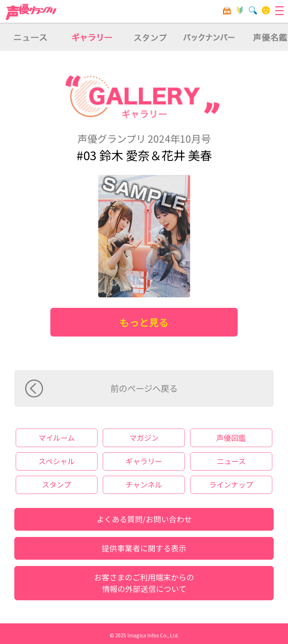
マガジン (144, 438)
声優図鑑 (231, 438)
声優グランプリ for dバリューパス (31, 12)
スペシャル (57, 461)
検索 (253, 10)
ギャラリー (144, 461)
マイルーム (266, 10)
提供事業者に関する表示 (144, 548)
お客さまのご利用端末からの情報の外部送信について (144, 583)
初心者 (240, 10)
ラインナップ (231, 484)
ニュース (231, 461)
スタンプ (56, 484)
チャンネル (144, 484)
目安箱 (227, 10)
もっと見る (144, 322)
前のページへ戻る (144, 388)
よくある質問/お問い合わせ (144, 519)
